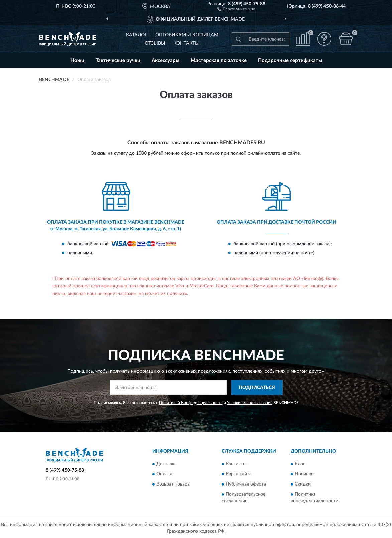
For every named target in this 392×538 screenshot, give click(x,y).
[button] (236, 9)
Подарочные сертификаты (290, 60)
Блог (300, 464)
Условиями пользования (250, 403)
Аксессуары (166, 60)
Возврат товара (173, 485)
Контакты (186, 43)
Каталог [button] (137, 35)
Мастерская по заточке (219, 60)
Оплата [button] (164, 474)
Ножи (77, 60)
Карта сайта (239, 474)
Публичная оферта (246, 485)
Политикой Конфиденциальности (191, 403)
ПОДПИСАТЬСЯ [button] (257, 388)
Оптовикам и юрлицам (187, 35)
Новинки (304, 474)
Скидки (303, 485)
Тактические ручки (118, 60)
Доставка (167, 464)
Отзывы (155, 43)
